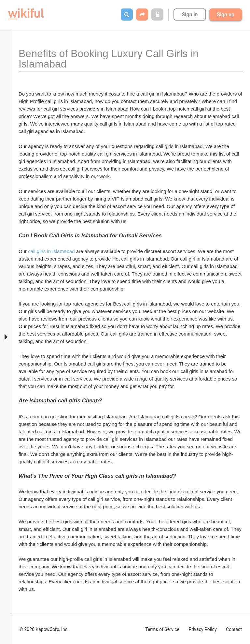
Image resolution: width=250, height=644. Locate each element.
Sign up (226, 15)
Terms (162, 629)
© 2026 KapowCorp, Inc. (44, 629)
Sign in (190, 15)
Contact (234, 629)
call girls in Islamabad (51, 251)
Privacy (202, 629)
